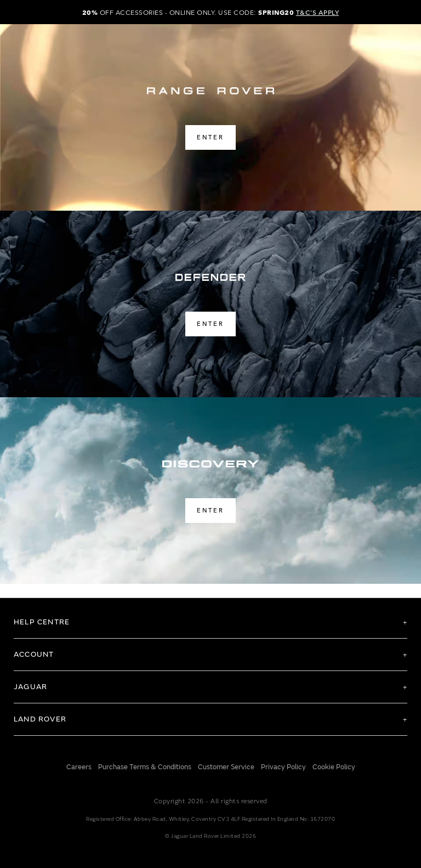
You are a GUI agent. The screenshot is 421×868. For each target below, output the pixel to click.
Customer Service (226, 767)
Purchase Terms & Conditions (145, 767)
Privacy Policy (283, 767)
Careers (79, 767)
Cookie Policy (334, 767)
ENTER (210, 137)
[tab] (210, 622)
